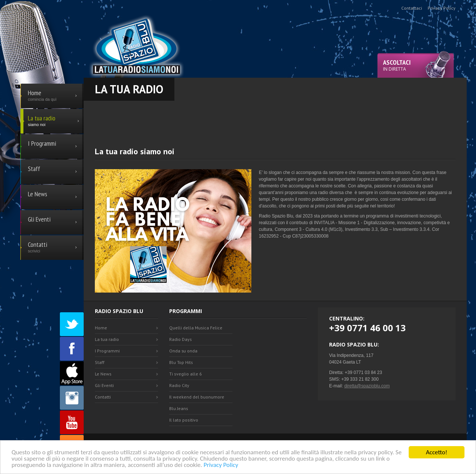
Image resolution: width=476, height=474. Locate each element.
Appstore (72, 373)
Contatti (103, 397)
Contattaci (412, 8)
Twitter (72, 324)
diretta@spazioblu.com (367, 386)
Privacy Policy (221, 465)
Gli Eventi (104, 385)
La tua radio (107, 339)
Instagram (72, 398)
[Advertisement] (275, 117)
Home (101, 328)
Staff (100, 362)
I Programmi (107, 351)
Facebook (72, 349)
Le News (103, 374)
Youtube (72, 422)
